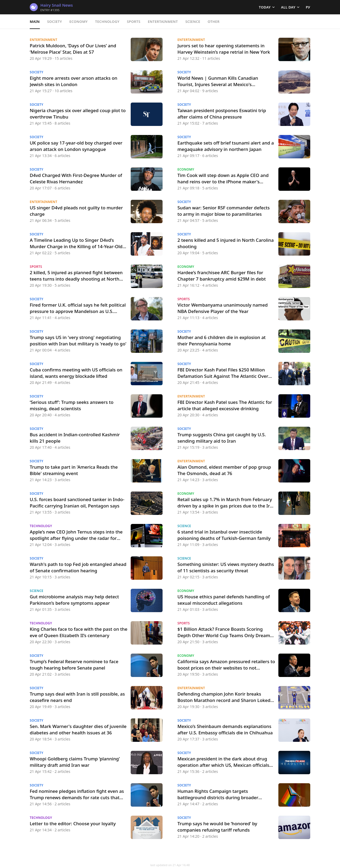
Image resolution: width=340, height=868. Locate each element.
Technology (107, 22)
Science (193, 22)
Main (35, 22)
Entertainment (163, 22)
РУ (308, 7)
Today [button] (265, 7)
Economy (78, 22)
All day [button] (288, 7)
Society (55, 22)
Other (214, 22)
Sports (134, 22)
